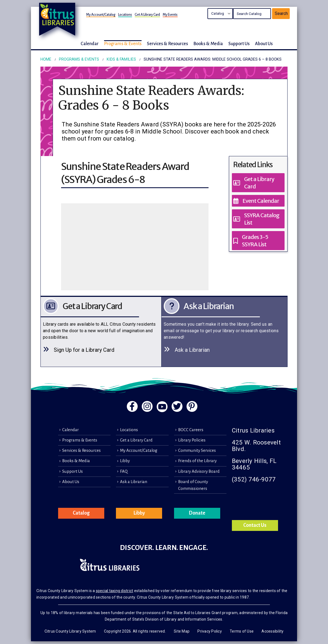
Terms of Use (242, 631)
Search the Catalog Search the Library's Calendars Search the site (220, 14)
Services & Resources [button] (167, 44)
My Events (170, 15)
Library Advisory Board (199, 471)
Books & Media (76, 461)
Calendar (70, 430)
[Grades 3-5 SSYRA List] (258, 241)
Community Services (197, 450)
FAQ (124, 471)
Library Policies (192, 440)
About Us (71, 482)
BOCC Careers (191, 430)
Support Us (72, 471)
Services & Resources (81, 450)
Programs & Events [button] (123, 44)
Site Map (182, 631)
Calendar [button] (90, 44)
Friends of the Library (197, 461)
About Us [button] (264, 44)
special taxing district (115, 591)
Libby (125, 461)
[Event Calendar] (258, 201)
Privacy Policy (210, 631)
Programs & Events (80, 440)
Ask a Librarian (134, 482)
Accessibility (272, 631)
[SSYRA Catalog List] (258, 219)
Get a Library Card (147, 15)
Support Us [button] (239, 44)
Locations (125, 15)
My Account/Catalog (101, 15)
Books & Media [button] (208, 44)
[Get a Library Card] (258, 183)
